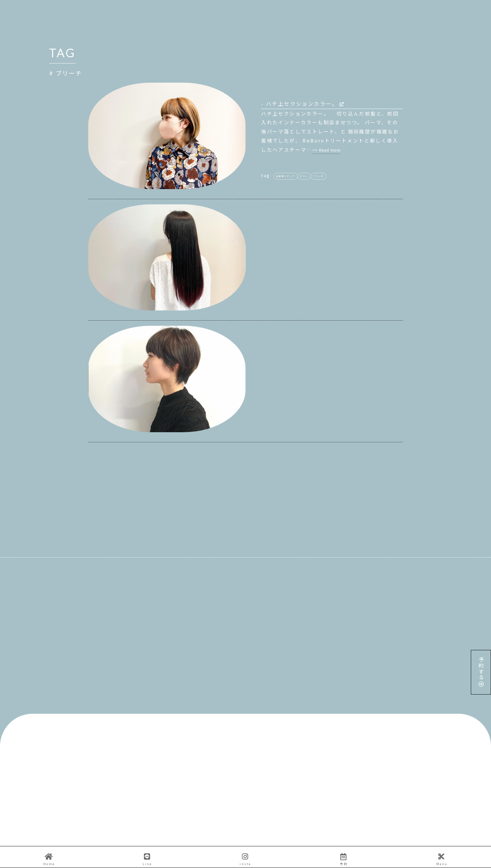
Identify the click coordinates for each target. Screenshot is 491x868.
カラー (304, 176)
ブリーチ (318, 176)
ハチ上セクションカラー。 (305, 103)
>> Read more (326, 150)
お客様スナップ (286, 176)
